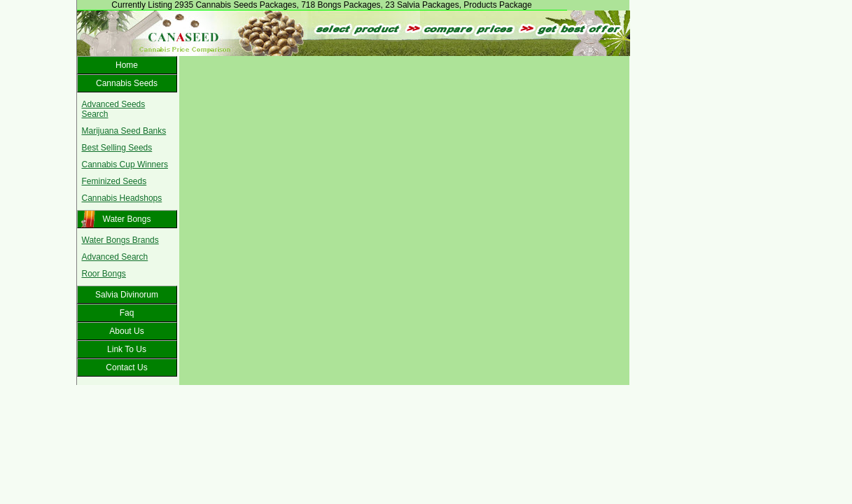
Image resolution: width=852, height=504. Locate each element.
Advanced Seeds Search (114, 109)
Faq (127, 313)
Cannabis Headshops (122, 198)
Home (127, 65)
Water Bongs (127, 219)
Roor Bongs (104, 274)
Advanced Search (115, 257)
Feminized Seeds (114, 181)
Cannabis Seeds (127, 83)
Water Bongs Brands (120, 240)
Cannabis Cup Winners (125, 164)
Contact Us (126, 367)
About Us (126, 331)
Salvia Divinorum (127, 295)
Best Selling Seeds (117, 148)
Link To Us (127, 349)
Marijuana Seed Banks (124, 131)
